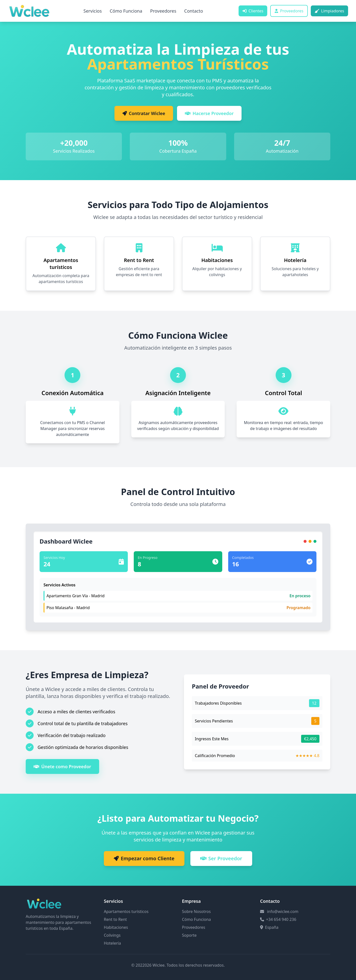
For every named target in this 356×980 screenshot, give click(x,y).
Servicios (93, 11)
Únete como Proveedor (62, 766)
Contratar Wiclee (144, 113)
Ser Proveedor (221, 858)
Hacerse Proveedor (209, 113)
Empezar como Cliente (144, 858)
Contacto (194, 11)
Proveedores (163, 11)
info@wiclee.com (283, 911)
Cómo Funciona (126, 11)
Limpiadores (329, 11)
